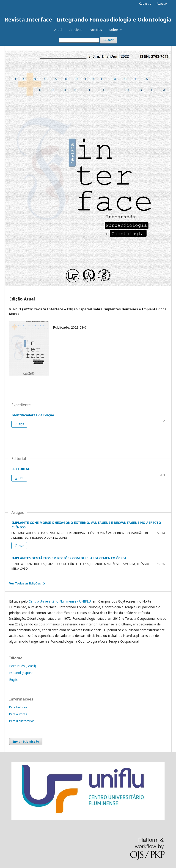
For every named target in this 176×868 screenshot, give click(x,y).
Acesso (162, 3)
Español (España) (22, 673)
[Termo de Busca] (79, 40)
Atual (58, 30)
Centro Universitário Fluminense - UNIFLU (60, 601)
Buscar (108, 40)
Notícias (96, 30)
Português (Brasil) (23, 666)
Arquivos (76, 30)
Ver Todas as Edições (25, 583)
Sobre (114, 30)
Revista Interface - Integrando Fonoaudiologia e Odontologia (88, 19)
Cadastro (145, 3)
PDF (21, 424)
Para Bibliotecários (22, 721)
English (14, 680)
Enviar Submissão (26, 741)
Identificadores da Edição (33, 415)
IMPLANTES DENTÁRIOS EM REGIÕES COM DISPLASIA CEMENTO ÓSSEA (69, 558)
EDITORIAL (21, 469)
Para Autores (18, 714)
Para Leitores (18, 707)
